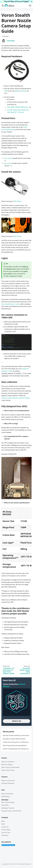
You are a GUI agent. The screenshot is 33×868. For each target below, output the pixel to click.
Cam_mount (8, 158)
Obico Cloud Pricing (8, 770)
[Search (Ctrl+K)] (30, 6)
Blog (3, 821)
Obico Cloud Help (7, 794)
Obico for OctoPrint (8, 762)
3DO (6, 91)
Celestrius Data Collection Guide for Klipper (16, 398)
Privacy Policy (6, 830)
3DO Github (18, 201)
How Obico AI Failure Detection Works (14, 739)
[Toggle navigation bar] (3, 6)
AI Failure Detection (8, 783)
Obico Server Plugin (8, 802)
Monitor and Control (8, 780)
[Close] (32, 1)
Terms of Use (6, 832)
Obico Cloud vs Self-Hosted (10, 767)
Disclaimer (5, 835)
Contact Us (5, 827)
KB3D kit (25, 267)
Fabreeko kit (10, 269)
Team (3, 824)
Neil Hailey (11, 41)
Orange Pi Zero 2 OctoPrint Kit (11, 811)
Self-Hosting (5, 796)
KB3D (17, 91)
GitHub (26, 1)
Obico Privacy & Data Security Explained (15, 745)
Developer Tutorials (8, 808)
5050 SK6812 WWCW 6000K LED (18, 107)
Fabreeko (24, 91)
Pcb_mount (8, 163)
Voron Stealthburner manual (11, 304)
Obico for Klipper (7, 765)
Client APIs (5, 805)
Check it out (16, 721)
